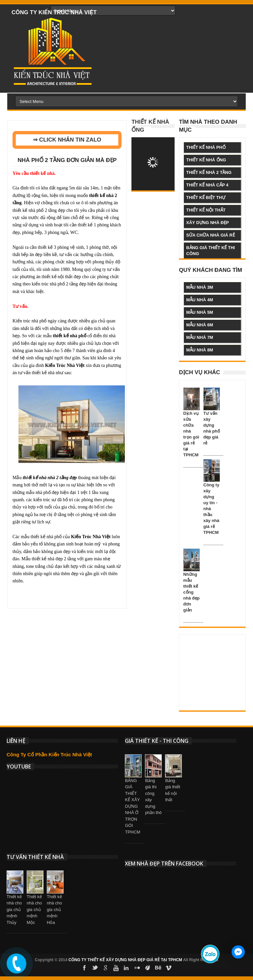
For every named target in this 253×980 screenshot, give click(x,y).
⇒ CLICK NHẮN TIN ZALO (67, 140)
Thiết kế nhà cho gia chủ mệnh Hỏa (54, 910)
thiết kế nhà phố (206, 147)
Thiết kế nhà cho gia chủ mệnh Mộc (34, 910)
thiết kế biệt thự (206, 197)
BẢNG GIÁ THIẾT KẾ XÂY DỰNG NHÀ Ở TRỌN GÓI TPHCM (132, 806)
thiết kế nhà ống (206, 160)
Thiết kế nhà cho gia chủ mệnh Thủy (14, 910)
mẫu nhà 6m (200, 325)
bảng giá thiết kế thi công (211, 251)
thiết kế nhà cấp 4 (207, 185)
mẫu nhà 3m (200, 287)
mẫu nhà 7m (200, 337)
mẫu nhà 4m (200, 300)
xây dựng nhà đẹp (207, 223)
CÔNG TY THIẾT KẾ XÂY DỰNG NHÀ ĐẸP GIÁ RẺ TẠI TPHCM (125, 960)
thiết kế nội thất (206, 210)
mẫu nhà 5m (200, 312)
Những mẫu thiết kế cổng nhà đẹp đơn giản (191, 592)
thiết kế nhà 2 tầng (209, 172)
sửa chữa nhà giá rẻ (210, 235)
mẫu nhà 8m (200, 350)
